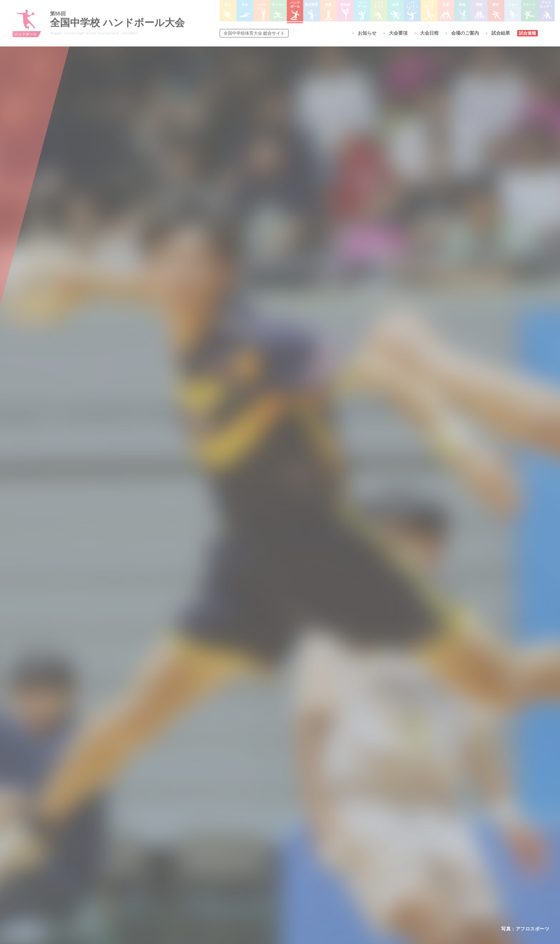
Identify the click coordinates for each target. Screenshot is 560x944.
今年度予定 (180, 823)
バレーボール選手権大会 (321, 832)
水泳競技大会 (261, 832)
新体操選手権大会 (315, 823)
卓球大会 (306, 850)
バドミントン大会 (315, 860)
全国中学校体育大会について (200, 802)
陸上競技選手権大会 (267, 823)
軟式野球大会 (261, 869)
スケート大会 (365, 860)
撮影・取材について (189, 850)
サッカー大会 (261, 850)
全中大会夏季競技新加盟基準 (197, 841)
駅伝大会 (361, 841)
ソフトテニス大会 (315, 841)
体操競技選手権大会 (267, 878)
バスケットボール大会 (269, 841)
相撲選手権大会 (367, 832)
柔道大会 (306, 878)
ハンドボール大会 (265, 860)
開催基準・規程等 (187, 832)
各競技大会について (269, 802)
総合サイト (254, 33)
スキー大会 (363, 850)
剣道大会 (361, 823)
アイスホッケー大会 (371, 869)
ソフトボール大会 (315, 869)
